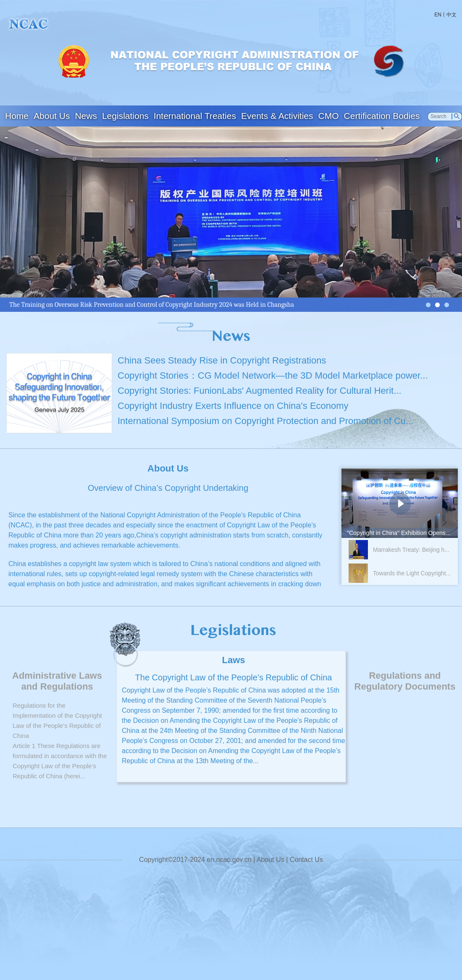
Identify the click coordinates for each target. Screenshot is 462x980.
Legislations (125, 116)
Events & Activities (277, 116)
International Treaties (195, 116)
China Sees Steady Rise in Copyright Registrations (222, 360)
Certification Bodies (382, 116)
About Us (52, 116)
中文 (451, 15)
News (86, 116)
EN (438, 15)
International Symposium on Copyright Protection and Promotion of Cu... (265, 421)
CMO (329, 116)
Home (17, 116)
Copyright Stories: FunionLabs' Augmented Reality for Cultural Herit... (260, 391)
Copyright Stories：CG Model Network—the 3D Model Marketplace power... (273, 375)
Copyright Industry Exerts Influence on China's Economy (233, 406)
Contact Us (306, 860)
